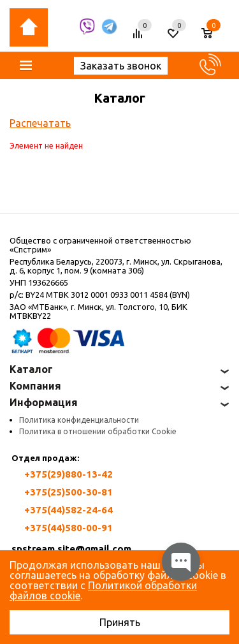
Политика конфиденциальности (79, 420)
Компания (35, 386)
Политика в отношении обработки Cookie (98, 431)
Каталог (31, 369)
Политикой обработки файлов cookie (103, 590)
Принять (120, 622)
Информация (44, 402)
